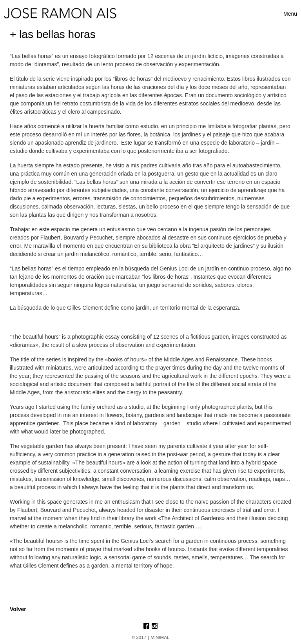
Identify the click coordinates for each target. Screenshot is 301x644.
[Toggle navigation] (290, 14)
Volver (18, 609)
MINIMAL (160, 637)
